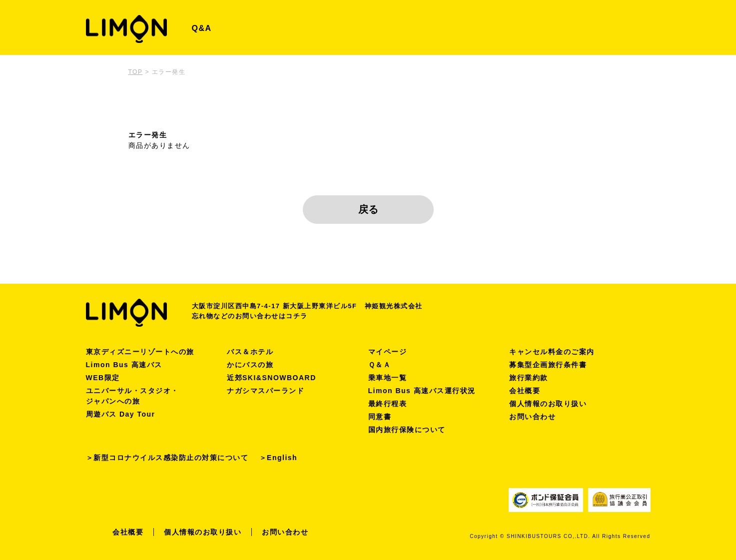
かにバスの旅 (250, 365)
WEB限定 (103, 378)
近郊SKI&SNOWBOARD (272, 378)
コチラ (297, 316)
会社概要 (525, 391)
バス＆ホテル (250, 352)
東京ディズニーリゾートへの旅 (140, 352)
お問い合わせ (532, 417)
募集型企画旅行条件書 (548, 365)
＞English (279, 458)
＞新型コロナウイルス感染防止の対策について (167, 458)
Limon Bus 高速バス (124, 365)
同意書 (380, 417)
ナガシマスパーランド (266, 391)
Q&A (202, 28)
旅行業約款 (529, 378)
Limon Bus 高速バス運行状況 (422, 391)
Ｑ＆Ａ (380, 365)
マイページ (388, 352)
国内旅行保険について (407, 430)
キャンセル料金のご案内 (552, 352)
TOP (136, 72)
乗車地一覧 (388, 378)
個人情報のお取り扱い (548, 404)
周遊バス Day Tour (121, 414)
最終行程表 (388, 404)
